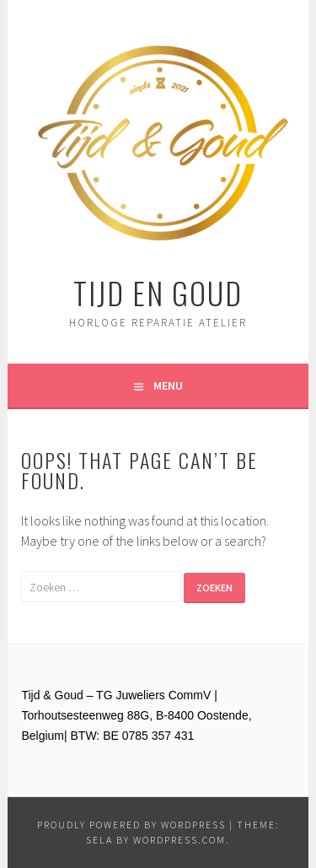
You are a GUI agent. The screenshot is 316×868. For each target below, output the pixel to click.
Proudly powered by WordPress (131, 825)
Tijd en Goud (158, 292)
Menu (168, 385)
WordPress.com (179, 840)
